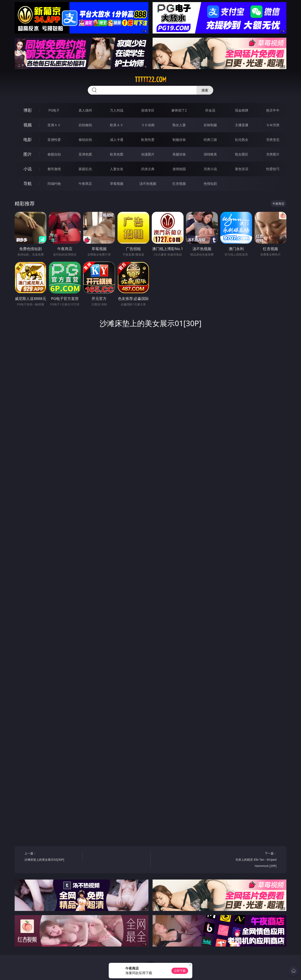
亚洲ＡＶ (54, 125)
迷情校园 (179, 169)
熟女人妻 (179, 125)
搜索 (205, 90)
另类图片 (273, 154)
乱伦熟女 (242, 140)
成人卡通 (117, 140)
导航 (28, 183)
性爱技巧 (273, 169)
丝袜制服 (210, 125)
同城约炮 (54, 184)
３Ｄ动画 (148, 125)
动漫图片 (148, 154)
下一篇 (249, 860)
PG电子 (54, 110)
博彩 (28, 110)
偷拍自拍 (85, 140)
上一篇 (52, 857)
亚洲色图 (85, 154)
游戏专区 (148, 110)
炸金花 (210, 110)
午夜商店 (85, 184)
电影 (28, 140)
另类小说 (210, 169)
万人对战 (117, 110)
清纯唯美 (210, 154)
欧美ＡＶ (117, 125)
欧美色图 (117, 154)
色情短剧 (210, 184)
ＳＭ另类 (273, 125)
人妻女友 (117, 169)
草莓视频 (117, 184)
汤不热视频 (148, 184)
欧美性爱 (148, 140)
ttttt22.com (151, 80)
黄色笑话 (242, 169)
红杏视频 (179, 184)
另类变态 (273, 140)
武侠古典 (148, 169)
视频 (28, 125)
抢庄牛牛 (273, 110)
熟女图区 (242, 154)
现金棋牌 (242, 110)
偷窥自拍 (54, 154)
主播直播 (242, 125)
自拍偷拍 (85, 125)
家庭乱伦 (85, 169)
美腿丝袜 (179, 154)
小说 (28, 169)
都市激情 (54, 169)
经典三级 (210, 140)
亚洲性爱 (54, 140)
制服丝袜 (179, 140)
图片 (28, 154)
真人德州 (85, 110)
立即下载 (180, 971)
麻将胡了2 (179, 110)
